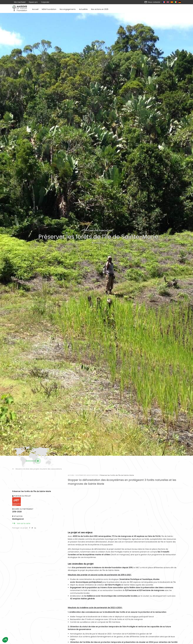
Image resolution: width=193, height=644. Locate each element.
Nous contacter (152, 2)
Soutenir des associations (92, 491)
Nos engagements (68, 9)
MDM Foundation (49, 9)
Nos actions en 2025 (100, 9)
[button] (5, 640)
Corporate (45, 2)
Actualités (83, 9)
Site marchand (20, 2)
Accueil (35, 9)
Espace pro (33, 2)
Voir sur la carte (24, 546)
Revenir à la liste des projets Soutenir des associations (39, 509)
